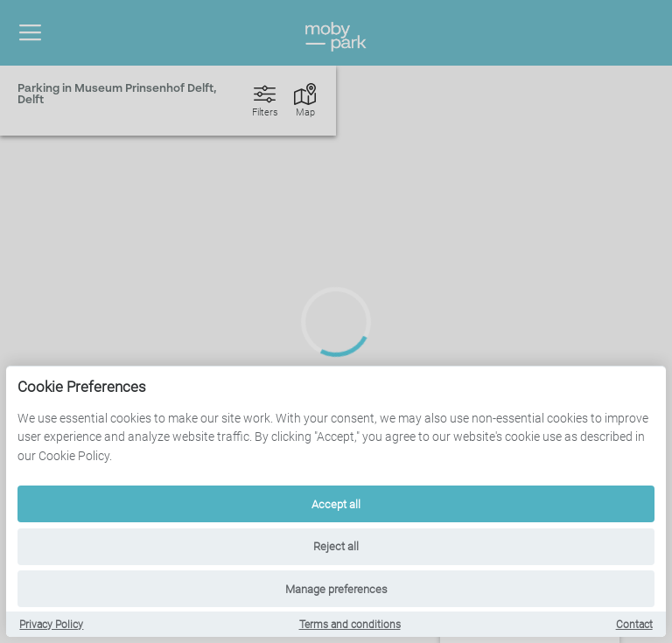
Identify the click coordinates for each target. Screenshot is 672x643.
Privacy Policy (51, 625)
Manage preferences (336, 589)
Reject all (336, 546)
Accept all (336, 504)
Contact (634, 625)
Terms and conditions (350, 625)
